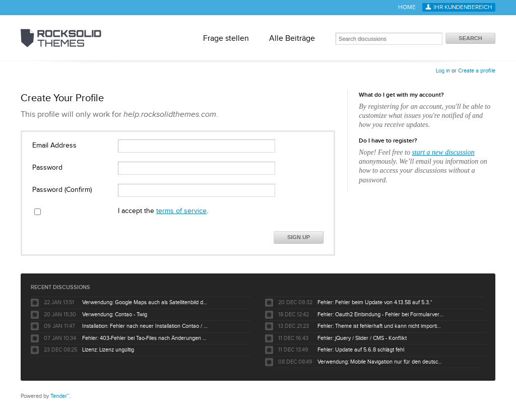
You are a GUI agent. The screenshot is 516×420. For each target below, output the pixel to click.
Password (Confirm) (62, 190)
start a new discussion (443, 152)
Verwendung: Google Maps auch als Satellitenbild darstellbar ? (145, 302)
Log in (443, 71)
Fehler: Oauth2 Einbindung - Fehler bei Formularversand (380, 314)
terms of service (181, 211)
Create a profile (477, 71)
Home (407, 8)
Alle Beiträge (292, 38)
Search (470, 38)
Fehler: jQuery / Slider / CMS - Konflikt (362, 338)
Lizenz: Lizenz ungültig (108, 350)
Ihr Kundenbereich (463, 8)
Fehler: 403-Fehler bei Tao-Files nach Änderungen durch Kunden (145, 338)
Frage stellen (226, 38)
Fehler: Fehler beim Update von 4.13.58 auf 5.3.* (375, 302)
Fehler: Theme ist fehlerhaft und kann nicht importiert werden (380, 326)
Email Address (54, 146)
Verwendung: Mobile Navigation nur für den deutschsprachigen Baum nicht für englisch (380, 362)
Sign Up (299, 237)
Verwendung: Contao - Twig (115, 314)
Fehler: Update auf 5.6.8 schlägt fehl (361, 350)
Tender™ (60, 396)
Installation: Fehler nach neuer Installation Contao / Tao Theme (145, 326)
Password (47, 168)
